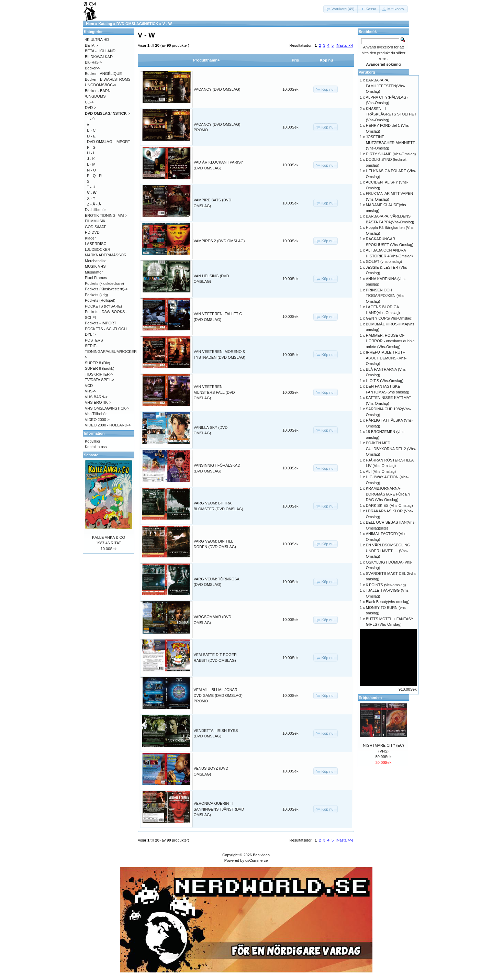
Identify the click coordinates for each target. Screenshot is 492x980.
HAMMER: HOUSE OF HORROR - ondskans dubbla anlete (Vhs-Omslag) (390, 341)
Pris (295, 60)
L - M (91, 164)
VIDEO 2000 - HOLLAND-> (108, 425)
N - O (91, 170)
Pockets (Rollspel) (100, 300)
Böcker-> (92, 68)
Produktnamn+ (206, 60)
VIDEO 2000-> (97, 420)
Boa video (261, 855)
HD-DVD (92, 232)
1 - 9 (91, 119)
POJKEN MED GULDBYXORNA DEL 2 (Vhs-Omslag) (391, 449)
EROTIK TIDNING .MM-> (106, 215)
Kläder (90, 238)
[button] (341, 9)
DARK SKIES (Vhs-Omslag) (389, 505)
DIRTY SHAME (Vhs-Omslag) (391, 154)
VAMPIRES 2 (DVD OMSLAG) (219, 241)
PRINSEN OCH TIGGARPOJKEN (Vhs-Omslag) (386, 296)
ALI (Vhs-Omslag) (381, 471)
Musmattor (94, 272)
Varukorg (367, 72)
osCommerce (256, 860)
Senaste (91, 455)
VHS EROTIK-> (98, 402)
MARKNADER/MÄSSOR (106, 255)
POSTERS (94, 340)
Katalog (105, 24)
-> (108, 113)
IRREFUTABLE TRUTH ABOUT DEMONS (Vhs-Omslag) (386, 358)
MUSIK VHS (95, 266)
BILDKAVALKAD (99, 57)
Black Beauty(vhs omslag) (388, 602)
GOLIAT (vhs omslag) (384, 261)
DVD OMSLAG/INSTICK (137, 24)
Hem (90, 24)
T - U (91, 187)
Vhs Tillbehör (96, 414)
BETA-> (91, 45)
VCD (89, 386)
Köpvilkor (93, 441)
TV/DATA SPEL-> (99, 380)
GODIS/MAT (95, 227)
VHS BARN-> (96, 397)
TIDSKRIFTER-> (99, 374)
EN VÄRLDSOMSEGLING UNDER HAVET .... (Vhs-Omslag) (388, 551)
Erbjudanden (370, 698)
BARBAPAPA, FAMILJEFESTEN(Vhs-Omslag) (385, 86)
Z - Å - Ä (94, 204)
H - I (91, 153)
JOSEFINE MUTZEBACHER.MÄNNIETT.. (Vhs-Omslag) (391, 142)
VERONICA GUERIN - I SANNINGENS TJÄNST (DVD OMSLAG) (219, 809)
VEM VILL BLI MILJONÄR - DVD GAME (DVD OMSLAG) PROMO (218, 695)
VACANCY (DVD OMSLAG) (217, 89)
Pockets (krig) (96, 295)
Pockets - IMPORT (100, 323)
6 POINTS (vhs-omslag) (386, 585)
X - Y (91, 198)
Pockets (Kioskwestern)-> (106, 289)
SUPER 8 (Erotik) (100, 368)
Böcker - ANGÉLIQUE (103, 74)
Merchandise (96, 261)
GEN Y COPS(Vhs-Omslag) (389, 318)
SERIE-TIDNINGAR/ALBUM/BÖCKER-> (111, 351)
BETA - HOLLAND (100, 51)
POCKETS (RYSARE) (103, 306)
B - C (91, 130)
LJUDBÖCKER (98, 249)
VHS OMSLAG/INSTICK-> (107, 408)
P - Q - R (94, 176)
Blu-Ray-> (93, 62)
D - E (91, 136)
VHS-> (91, 391)
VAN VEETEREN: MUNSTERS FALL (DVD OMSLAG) (214, 392)
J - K (91, 159)
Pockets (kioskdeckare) (104, 283)
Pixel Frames (96, 278)
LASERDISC (96, 244)
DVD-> (91, 108)
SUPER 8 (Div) (97, 363)
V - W (167, 24)
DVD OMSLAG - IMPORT (109, 142)
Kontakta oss (96, 447)
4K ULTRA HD (97, 40)
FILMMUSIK (95, 221)
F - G (91, 147)
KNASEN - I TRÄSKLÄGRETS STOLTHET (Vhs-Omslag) (391, 114)
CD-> (89, 102)
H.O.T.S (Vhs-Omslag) (385, 381)
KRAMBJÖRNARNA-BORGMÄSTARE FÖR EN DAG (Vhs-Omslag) (388, 494)
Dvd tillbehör (95, 210)
